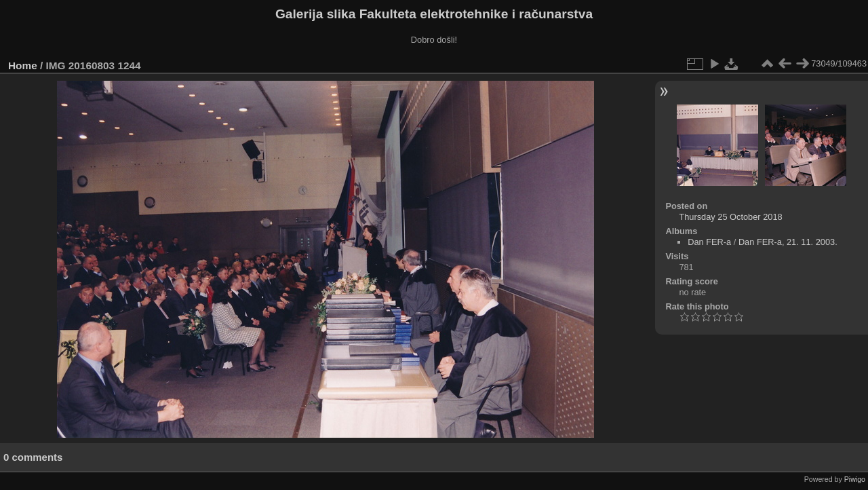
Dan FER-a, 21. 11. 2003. (788, 242)
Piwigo (855, 479)
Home (23, 65)
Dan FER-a (709, 242)
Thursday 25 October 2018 (730, 217)
